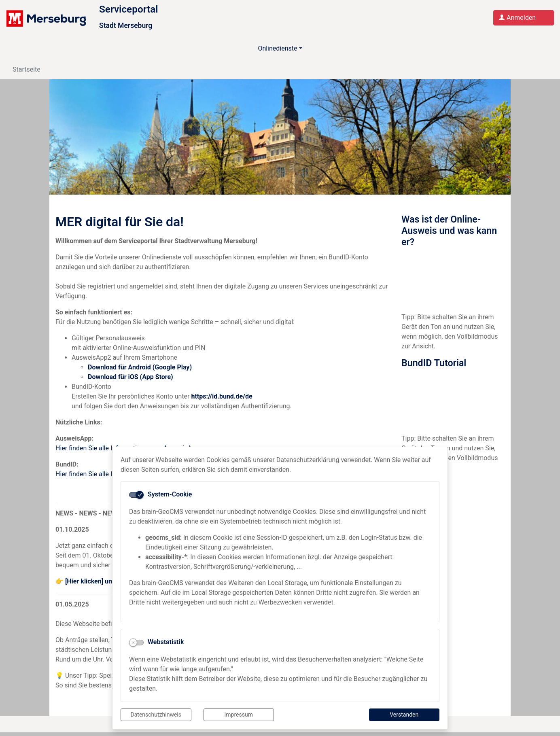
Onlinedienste (277, 52)
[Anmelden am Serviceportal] (524, 20)
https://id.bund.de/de (222, 400)
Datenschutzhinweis (156, 715)
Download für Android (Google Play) (140, 371)
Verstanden (404, 715)
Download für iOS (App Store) (130, 381)
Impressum (239, 715)
